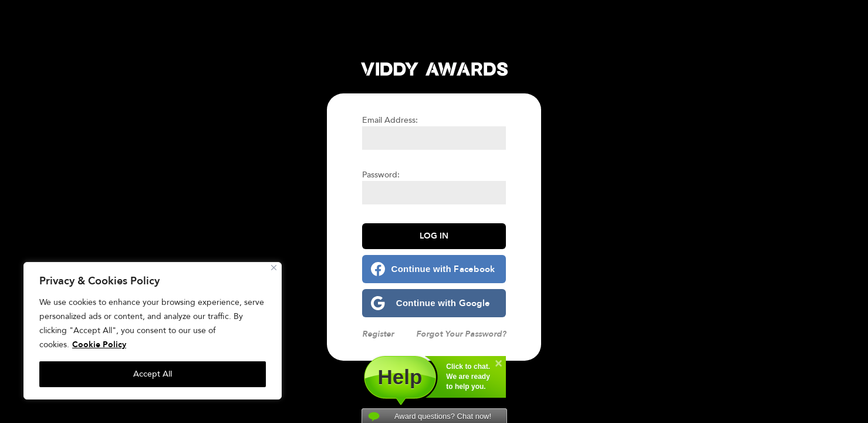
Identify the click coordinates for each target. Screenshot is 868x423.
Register (378, 334)
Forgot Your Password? (461, 334)
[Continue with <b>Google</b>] (434, 303)
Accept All (153, 374)
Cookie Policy (99, 345)
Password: (381, 175)
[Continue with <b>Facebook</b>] (434, 269)
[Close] (274, 268)
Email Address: (390, 120)
